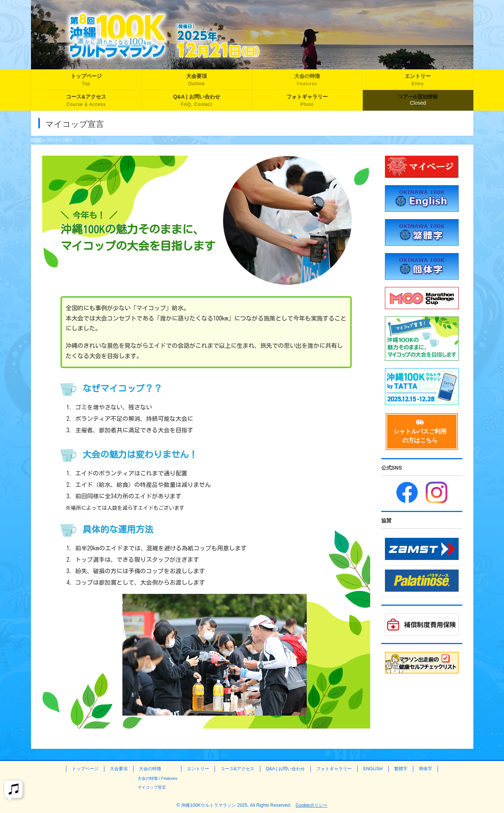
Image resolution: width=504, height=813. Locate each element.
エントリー (198, 769)
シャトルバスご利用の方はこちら (420, 431)
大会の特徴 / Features (157, 778)
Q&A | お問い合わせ (285, 769)
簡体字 (425, 769)
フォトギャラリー (334, 769)
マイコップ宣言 (152, 787)
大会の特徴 (150, 769)
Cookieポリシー (312, 805)
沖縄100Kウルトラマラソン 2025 (214, 805)
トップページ (85, 769)
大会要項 (119, 769)
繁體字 (401, 769)
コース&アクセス (237, 769)
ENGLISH (373, 769)
